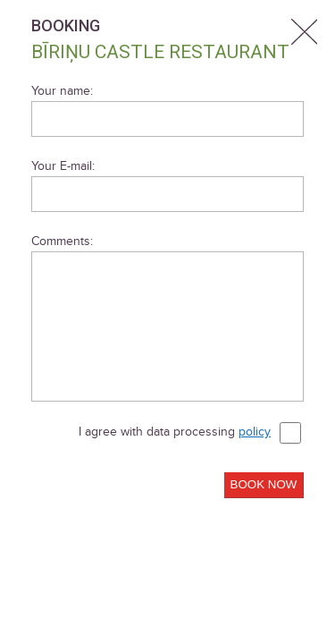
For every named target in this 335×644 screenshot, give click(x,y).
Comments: (62, 241)
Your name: (62, 91)
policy (255, 432)
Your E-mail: (63, 166)
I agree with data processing (190, 433)
